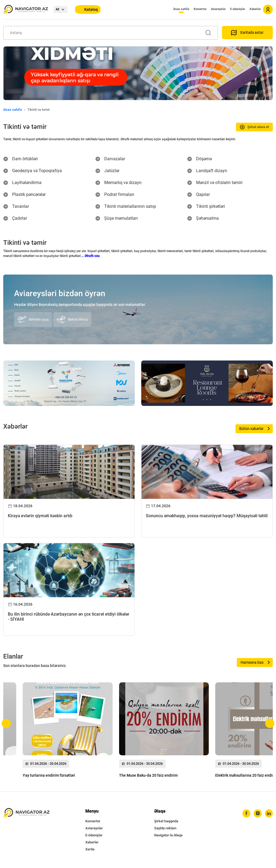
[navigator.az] (26, 813)
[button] (6, 723)
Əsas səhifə (181, 9)
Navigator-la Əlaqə (168, 835)
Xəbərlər (255, 9)
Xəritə (90, 849)
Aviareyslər (218, 9)
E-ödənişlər (238, 9)
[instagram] (256, 814)
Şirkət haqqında (166, 821)
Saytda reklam (165, 828)
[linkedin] (268, 814)
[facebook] (243, 814)
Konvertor (200, 9)
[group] (68, 732)
